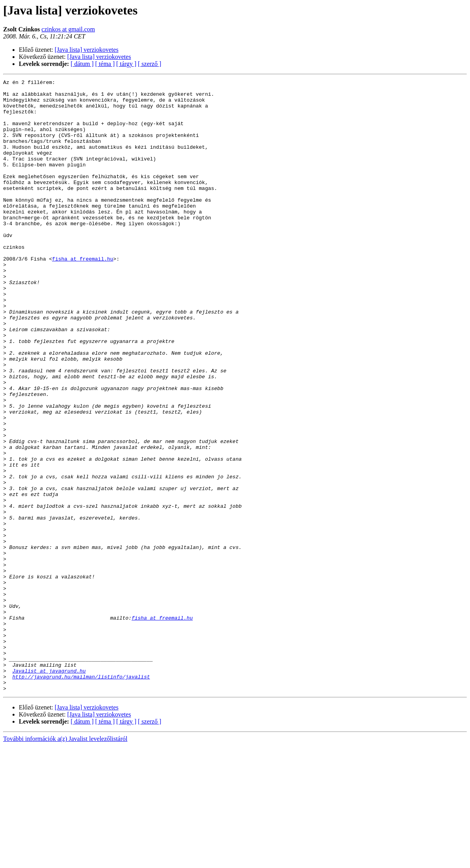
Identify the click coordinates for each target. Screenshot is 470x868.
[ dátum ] (82, 64)
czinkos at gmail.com (68, 29)
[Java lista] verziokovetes (87, 50)
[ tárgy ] (126, 64)
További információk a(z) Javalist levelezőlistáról (65, 861)
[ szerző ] (150, 64)
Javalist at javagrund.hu (49, 790)
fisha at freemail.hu (83, 295)
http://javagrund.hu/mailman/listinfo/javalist (81, 797)
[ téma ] (105, 64)
